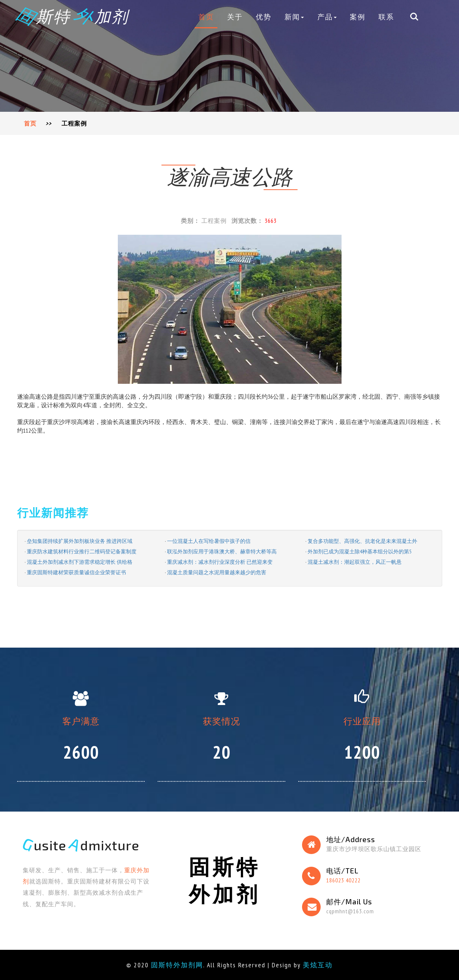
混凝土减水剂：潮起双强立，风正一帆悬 (355, 562)
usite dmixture (81, 845)
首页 (206, 17)
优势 (264, 17)
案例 (358, 17)
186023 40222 (343, 880)
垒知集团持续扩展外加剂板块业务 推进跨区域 (80, 541)
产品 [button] (327, 17)
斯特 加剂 (73, 16)
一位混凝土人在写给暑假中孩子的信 (209, 541)
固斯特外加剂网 (177, 965)
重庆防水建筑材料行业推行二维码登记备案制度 (82, 551)
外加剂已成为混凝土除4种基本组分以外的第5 (359, 551)
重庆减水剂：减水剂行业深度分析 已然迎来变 (220, 562)
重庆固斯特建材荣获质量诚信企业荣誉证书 (76, 572)
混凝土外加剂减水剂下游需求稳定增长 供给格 (80, 562)
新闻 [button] (294, 17)
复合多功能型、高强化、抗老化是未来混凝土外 (362, 541)
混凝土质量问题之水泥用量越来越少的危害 (217, 572)
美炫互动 (318, 965)
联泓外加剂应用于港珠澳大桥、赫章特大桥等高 (222, 551)
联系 (386, 17)
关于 (235, 17)
